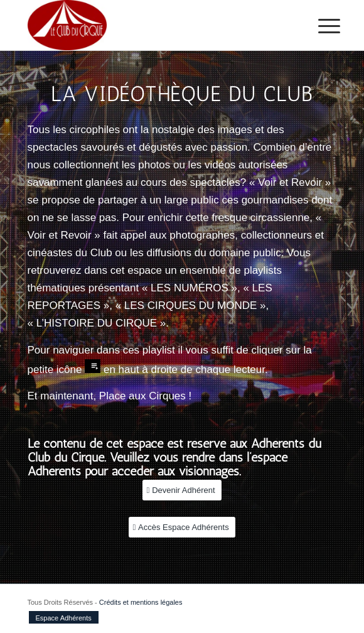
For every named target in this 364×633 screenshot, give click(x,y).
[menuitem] (319, 26)
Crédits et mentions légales (141, 602)
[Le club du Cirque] (151, 25)
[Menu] (319, 26)
